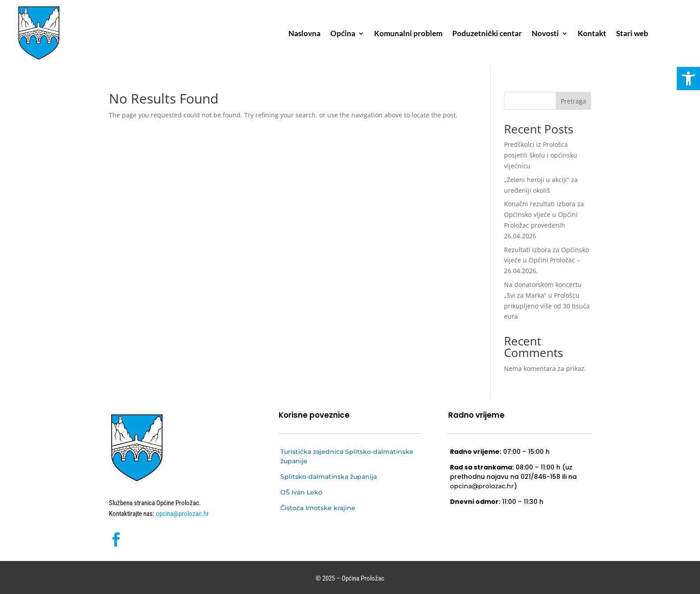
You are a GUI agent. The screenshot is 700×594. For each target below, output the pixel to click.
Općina (343, 34)
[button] (688, 79)
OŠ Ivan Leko (301, 492)
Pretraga (573, 101)
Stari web (632, 34)
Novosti (545, 34)
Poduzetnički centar (487, 34)
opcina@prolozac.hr (182, 514)
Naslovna (304, 34)
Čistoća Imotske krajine (318, 508)
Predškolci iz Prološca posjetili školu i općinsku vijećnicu (541, 155)
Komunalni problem (408, 34)
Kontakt (592, 34)
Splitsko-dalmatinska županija (329, 477)
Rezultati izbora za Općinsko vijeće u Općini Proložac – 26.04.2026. (546, 260)
